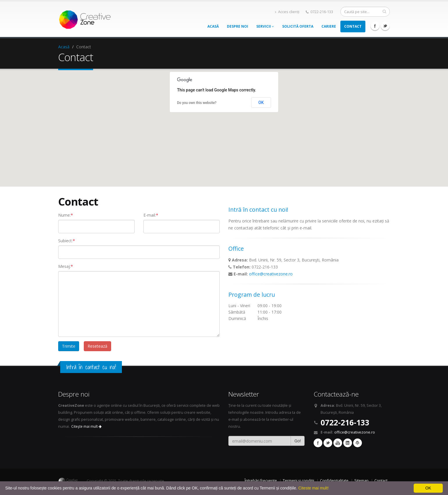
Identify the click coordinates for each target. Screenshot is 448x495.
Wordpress (358, 443)
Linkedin (348, 443)
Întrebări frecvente (261, 481)
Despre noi (238, 26)
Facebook (375, 26)
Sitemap (361, 481)
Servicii (265, 26)
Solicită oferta (298, 26)
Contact (353, 26)
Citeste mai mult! (313, 488)
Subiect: (67, 241)
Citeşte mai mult (86, 426)
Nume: (66, 215)
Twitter (385, 26)
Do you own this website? (197, 103)
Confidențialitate (334, 481)
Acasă (213, 26)
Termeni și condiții (298, 481)
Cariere (329, 26)
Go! (298, 441)
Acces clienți (287, 12)
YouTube (338, 443)
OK (261, 102)
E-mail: (151, 215)
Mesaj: (66, 266)
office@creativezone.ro (271, 274)
